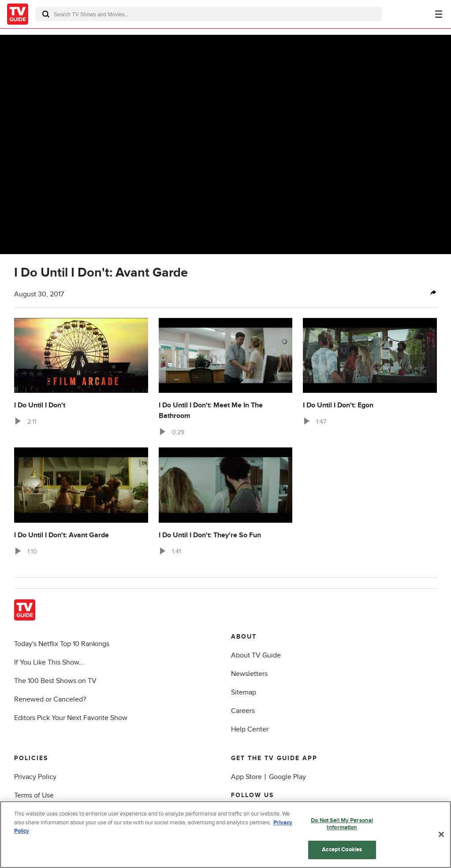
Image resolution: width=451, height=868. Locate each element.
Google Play (287, 777)
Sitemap (244, 692)
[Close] (441, 835)
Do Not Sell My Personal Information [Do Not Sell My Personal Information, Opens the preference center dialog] (342, 824)
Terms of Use (34, 795)
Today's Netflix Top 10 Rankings (62, 644)
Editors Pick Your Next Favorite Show (71, 718)
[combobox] (209, 14)
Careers (243, 711)
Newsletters (249, 674)
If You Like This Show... (49, 662)
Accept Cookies (342, 850)
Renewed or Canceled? (50, 699)
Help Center (250, 729)
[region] (225, 835)
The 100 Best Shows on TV (55, 681)
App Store (246, 777)
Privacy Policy (35, 777)
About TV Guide (256, 655)
